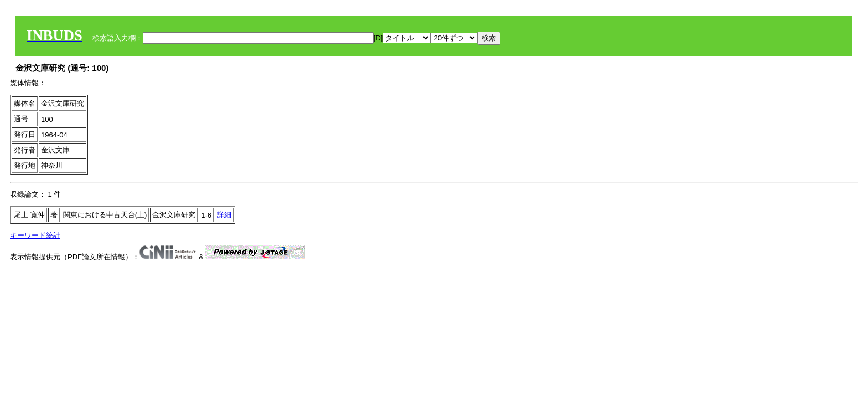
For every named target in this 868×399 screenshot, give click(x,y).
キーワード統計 (35, 235)
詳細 (224, 215)
